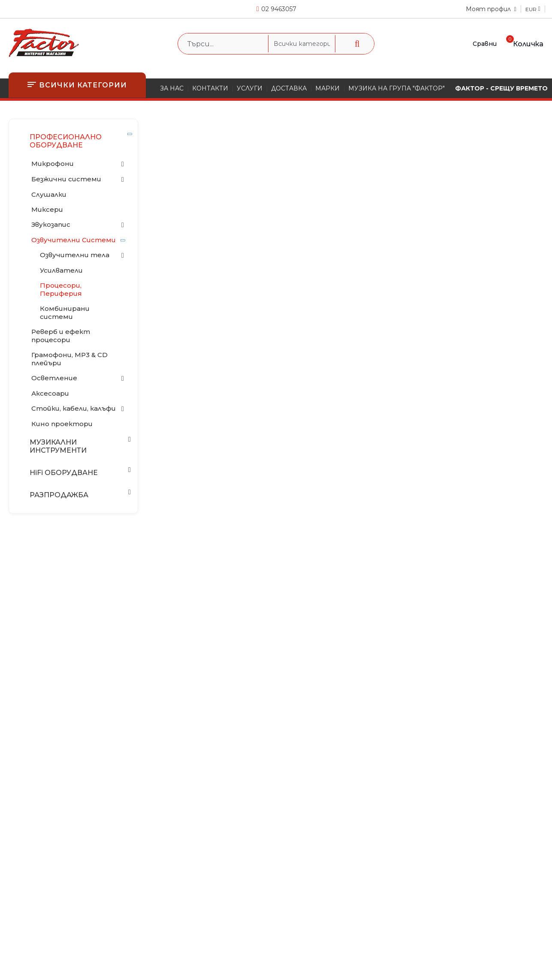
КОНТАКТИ (210, 88)
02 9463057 (279, 9)
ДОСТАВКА (289, 88)
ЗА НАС (172, 88)
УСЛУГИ (250, 88)
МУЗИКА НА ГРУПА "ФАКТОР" (397, 88)
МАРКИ (327, 88)
